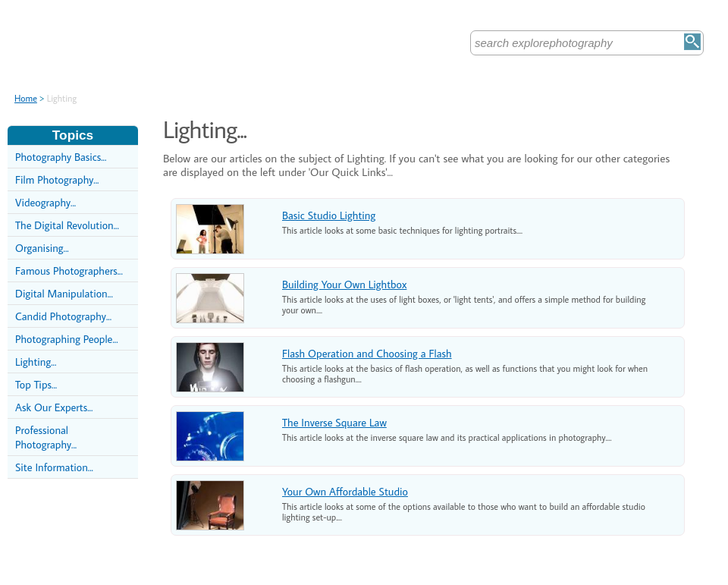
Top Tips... (36, 384)
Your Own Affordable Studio (345, 491)
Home (26, 98)
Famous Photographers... (69, 270)
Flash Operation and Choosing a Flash (367, 353)
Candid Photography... (63, 316)
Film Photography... (57, 179)
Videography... (45, 202)
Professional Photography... (46, 437)
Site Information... (54, 467)
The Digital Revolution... (67, 225)
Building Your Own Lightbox (344, 284)
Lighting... (36, 362)
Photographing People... (67, 339)
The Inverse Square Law (334, 422)
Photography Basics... (61, 157)
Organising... (42, 248)
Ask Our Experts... (54, 407)
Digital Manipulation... (64, 293)
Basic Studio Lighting (329, 215)
